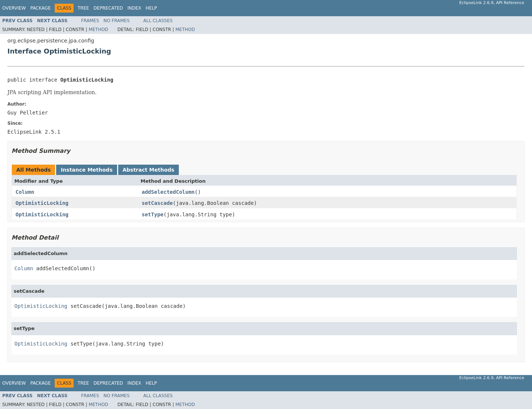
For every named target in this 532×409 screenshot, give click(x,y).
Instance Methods (86, 170)
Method (98, 30)
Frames (90, 21)
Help (151, 8)
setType (153, 214)
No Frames (117, 21)
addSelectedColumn (168, 192)
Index (134, 8)
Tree (83, 8)
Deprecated (108, 8)
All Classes (158, 21)
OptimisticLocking (42, 203)
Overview (14, 8)
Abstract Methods (149, 170)
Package (40, 8)
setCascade (157, 203)
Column (25, 192)
